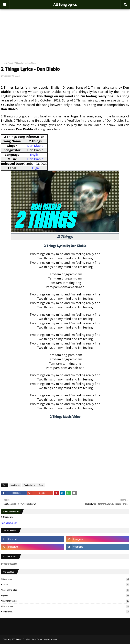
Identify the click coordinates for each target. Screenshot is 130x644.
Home (3, 63)
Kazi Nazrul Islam (66, 590)
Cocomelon (66, 579)
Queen (66, 595)
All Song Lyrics (65, 5)
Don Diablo (35, 146)
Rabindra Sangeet (66, 601)
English (35, 155)
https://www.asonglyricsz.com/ (45, 639)
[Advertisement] (65, 28)
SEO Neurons (17, 639)
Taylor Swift (66, 612)
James (66, 585)
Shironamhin (66, 606)
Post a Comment (9, 523)
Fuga (10, 63)
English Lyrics (29, 485)
